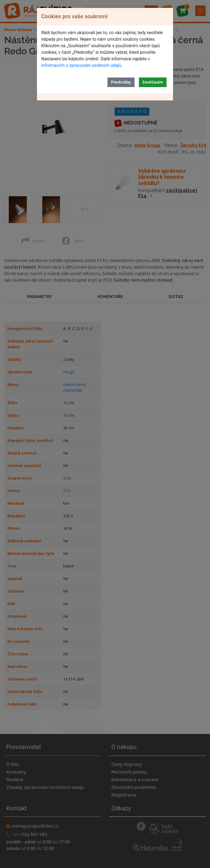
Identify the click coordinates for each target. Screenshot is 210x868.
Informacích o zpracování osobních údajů (81, 65)
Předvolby (121, 82)
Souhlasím (153, 82)
